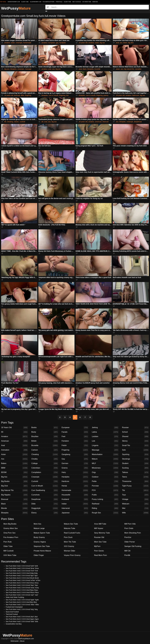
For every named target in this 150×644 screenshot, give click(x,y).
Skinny (135, 441)
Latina (105, 432)
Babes (15, 463)
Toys (135, 495)
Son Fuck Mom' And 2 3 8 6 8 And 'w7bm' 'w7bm (23, 580)
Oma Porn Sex (9, 533)
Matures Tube (70, 528)
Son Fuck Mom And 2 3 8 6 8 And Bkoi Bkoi (21, 602)
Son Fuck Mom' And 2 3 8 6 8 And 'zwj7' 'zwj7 (22, 595)
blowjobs (13, 69)
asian (13, 43)
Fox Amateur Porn (49, 2)
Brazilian (45, 437)
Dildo (45, 504)
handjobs (63, 43)
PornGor (128, 537)
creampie (19, 43)
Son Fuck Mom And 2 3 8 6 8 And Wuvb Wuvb (22, 578)
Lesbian (105, 437)
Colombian (45, 468)
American (15, 441)
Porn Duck (68, 537)
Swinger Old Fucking (133, 546)
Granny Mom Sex (11, 528)
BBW (15, 468)
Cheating (45, 454)
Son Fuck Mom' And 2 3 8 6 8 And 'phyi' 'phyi (22, 617)
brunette (97, 69)
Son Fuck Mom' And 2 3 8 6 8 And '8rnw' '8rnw (22, 568)
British (45, 441)
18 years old (83, 43)
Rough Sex (105, 513)
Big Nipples (15, 495)
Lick (105, 441)
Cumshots (45, 495)
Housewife (75, 495)
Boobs (45, 428)
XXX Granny (69, 546)
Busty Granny (39, 537)
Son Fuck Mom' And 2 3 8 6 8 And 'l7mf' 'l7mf (22, 571)
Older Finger (39, 555)
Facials (75, 432)
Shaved (135, 437)
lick (67, 95)
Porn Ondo (129, 528)
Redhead (105, 504)
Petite (105, 481)
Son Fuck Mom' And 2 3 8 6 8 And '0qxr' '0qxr (22, 585)
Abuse (22, 641)
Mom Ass (95, 2)
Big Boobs (15, 481)
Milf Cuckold (77, 2)
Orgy (105, 472)
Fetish (75, 445)
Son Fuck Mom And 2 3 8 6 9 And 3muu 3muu (22, 583)
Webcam (135, 504)
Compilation (45, 472)
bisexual (17, 95)
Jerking (105, 428)
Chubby (45, 459)
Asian (15, 454)
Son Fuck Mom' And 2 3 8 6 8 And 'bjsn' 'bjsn (22, 576)
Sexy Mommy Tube (102, 533)
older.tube (25, 2)
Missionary (105, 468)
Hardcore (75, 481)
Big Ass (15, 477)
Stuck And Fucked (12, 612)
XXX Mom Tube (87, 2)
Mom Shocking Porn (133, 533)
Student (135, 463)
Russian (135, 428)
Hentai (75, 486)
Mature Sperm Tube (42, 533)
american (98, 122)
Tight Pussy (135, 486)
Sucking (135, 468)
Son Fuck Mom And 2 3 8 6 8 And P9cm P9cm (22, 592)
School (135, 432)
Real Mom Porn (100, 555)
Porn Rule (59, 2)
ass (121, 43)
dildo (22, 95)
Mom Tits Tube (70, 542)
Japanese (75, 513)
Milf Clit (127, 551)
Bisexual (15, 499)
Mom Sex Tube (100, 542)
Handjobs (75, 477)
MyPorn (97, 546)
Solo (135, 450)
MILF (105, 463)
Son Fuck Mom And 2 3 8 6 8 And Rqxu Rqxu (22, 590)
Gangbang (75, 454)
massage (28, 69)
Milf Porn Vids (130, 524)
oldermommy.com (36, 2)
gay (57, 43)
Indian (75, 504)
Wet (135, 508)
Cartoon (45, 450)
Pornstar (105, 486)
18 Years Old (15, 428)
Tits (135, 490)
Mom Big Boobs (10, 524)
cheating (10, 122)
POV (105, 490)
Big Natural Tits (15, 490)
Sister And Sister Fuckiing (15, 597)
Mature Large (39, 528)
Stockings (135, 459)
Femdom (75, 441)
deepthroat (138, 122)
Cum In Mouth (45, 486)
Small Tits (135, 445)
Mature (105, 459)
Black (15, 504)
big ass (102, 43)
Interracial (75, 508)
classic (16, 122)
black (85, 69)
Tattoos (135, 472)
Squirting (135, 454)
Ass (15, 459)
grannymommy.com (14, 2)
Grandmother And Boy (14, 624)
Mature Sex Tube (71, 524)
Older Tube (67, 2)
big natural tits (129, 69)
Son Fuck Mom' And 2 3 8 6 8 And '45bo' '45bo (22, 605)
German (75, 463)
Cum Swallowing (45, 490)
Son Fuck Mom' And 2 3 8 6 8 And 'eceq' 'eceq (22, 588)
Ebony (45, 513)
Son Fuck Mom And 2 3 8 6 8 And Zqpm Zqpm (22, 619)
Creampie (45, 477)
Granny (75, 468)
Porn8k (127, 555)
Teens (135, 477)
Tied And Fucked (12, 614)
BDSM (15, 472)
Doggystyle (45, 508)
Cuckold (45, 481)
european (52, 43)
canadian (138, 69)
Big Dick (15, 486)
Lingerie (105, 445)
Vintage (135, 499)
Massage (105, 450)
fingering (28, 95)
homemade (27, 43)
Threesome (135, 481)
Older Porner (130, 542)
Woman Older (70, 551)
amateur (7, 43)
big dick (131, 43)
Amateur (15, 437)
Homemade (75, 490)
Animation (15, 450)
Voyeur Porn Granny (72, 555)
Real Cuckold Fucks (72, 533)
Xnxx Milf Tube (100, 524)
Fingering (75, 450)
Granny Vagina (40, 542)
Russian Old (99, 537)
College (45, 463)
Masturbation (105, 454)
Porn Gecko (99, 551)
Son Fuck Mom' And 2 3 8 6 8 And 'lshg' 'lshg (22, 609)
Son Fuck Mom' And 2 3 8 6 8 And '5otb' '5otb (22, 621)
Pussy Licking (105, 499)
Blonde (15, 508)
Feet (75, 437)
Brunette (45, 445)
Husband (75, 499)
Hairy (75, 472)
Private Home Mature (42, 551)
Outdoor (105, 477)
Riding (105, 508)
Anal (15, 445)
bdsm (125, 43)
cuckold (22, 122)
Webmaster (15, 641)
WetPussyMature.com (26, 639)
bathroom (136, 95)
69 (5, 122)
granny (106, 95)
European (75, 428)
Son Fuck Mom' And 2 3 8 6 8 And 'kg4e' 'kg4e (22, 600)
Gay (75, 459)
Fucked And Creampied (14, 607)
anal (117, 43)
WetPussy (16, 8)
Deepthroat (45, 499)
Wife (135, 513)
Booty (45, 432)
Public (105, 495)
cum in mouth (54, 95)
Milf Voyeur (99, 528)
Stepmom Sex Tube (42, 546)
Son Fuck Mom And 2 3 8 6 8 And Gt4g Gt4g (22, 573)
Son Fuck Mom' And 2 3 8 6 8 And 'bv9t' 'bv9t (22, 566)
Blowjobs (15, 513)
